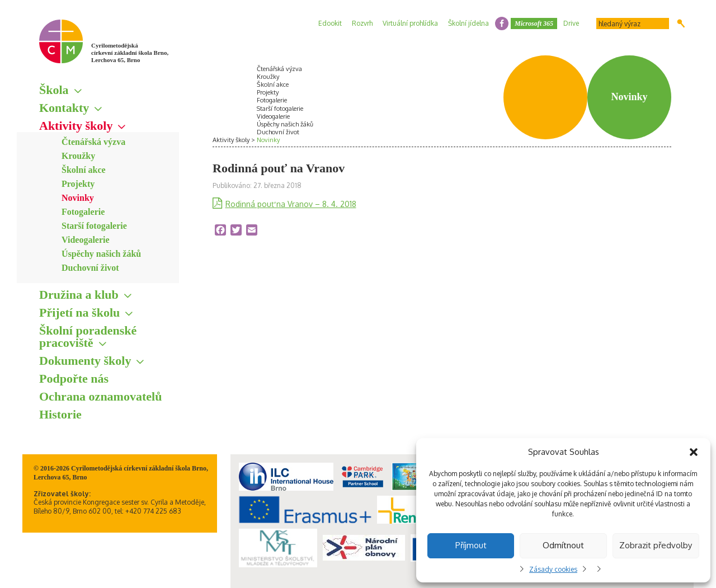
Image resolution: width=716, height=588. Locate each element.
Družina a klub (79, 295)
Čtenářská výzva (93, 142)
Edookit (330, 23)
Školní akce (84, 170)
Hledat (681, 23)
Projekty (78, 184)
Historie (60, 414)
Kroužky (78, 156)
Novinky (78, 198)
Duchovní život (90, 268)
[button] (694, 452)
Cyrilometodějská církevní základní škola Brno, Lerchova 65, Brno (130, 53)
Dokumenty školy (85, 361)
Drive (571, 23)
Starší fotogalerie (94, 226)
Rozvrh (362, 23)
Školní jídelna (468, 23)
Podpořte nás (74, 378)
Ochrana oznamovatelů (100, 396)
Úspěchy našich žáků (101, 254)
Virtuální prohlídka (410, 23)
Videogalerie (86, 240)
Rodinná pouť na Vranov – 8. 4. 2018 (291, 204)
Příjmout (471, 545)
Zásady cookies (553, 569)
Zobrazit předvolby (656, 545)
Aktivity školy (76, 126)
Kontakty (64, 108)
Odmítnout (563, 545)
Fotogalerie (83, 212)
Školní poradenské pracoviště (88, 337)
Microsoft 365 (534, 23)
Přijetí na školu (79, 312)
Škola (54, 90)
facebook (502, 23)
